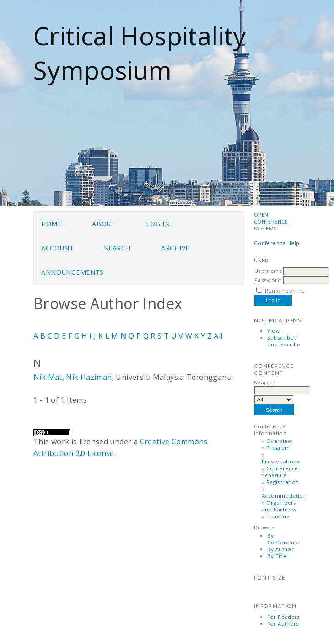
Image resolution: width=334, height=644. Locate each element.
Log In (158, 224)
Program (278, 448)
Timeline (278, 516)
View (274, 331)
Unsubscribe (284, 344)
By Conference (283, 539)
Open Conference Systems (271, 221)
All (218, 336)
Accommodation (284, 496)
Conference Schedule (280, 472)
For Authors (283, 624)
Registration (283, 482)
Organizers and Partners (279, 506)
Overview (279, 441)
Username (268, 271)
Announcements (73, 272)
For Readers (284, 617)
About (104, 224)
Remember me (285, 290)
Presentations (281, 461)
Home (51, 224)
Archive (175, 248)
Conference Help (277, 243)
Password (268, 280)
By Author (280, 549)
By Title (277, 556)
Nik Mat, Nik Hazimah (73, 377)
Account (58, 248)
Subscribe (280, 338)
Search (117, 248)
